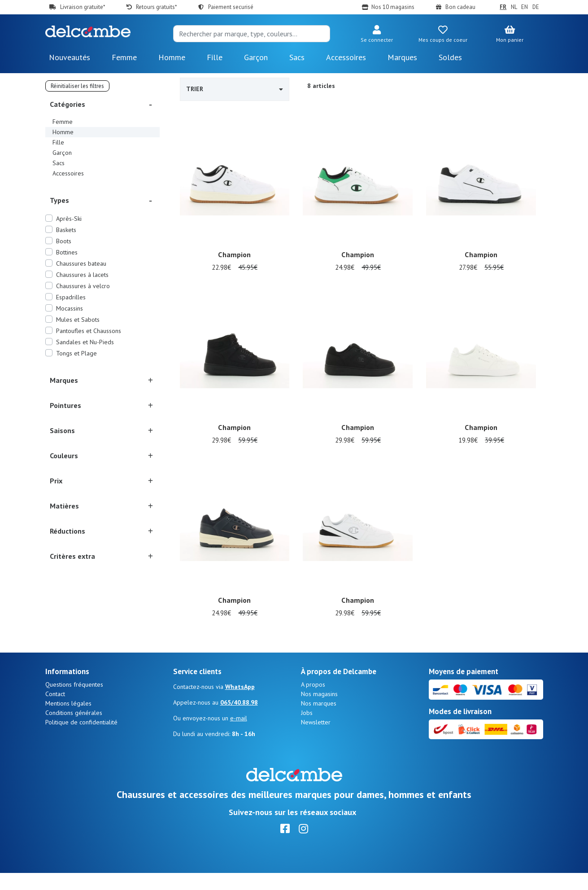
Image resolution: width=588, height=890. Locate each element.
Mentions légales (68, 720)
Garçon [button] (256, 57)
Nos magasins (319, 711)
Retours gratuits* (156, 7)
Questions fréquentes (74, 701)
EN (525, 7)
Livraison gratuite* (83, 7)
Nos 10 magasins (393, 7)
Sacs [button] (297, 57)
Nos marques (319, 720)
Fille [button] (215, 57)
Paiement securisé (231, 7)
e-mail (239, 735)
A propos (313, 701)
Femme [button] (124, 57)
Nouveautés (70, 57)
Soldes (450, 57)
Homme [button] (172, 57)
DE (536, 7)
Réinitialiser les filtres (77, 86)
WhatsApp (240, 704)
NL (514, 7)
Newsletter (316, 739)
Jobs (307, 730)
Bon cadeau (460, 7)
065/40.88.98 (239, 719)
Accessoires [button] (346, 57)
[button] (377, 35)
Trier (235, 89)
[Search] (252, 34)
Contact (55, 711)
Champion (234, 255)
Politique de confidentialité (81, 739)
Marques (402, 57)
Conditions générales (74, 730)
